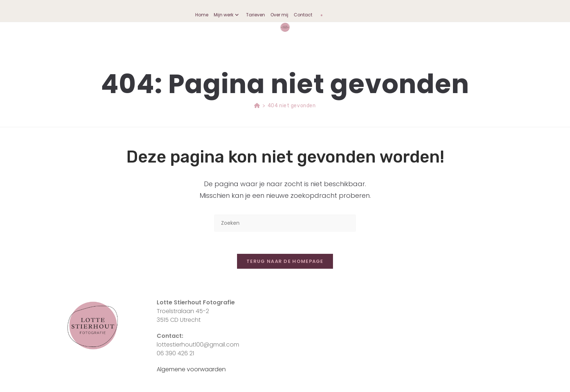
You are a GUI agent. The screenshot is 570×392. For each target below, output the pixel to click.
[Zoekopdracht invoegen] (285, 223)
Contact (303, 15)
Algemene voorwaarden (191, 369)
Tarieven (256, 15)
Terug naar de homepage (285, 261)
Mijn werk (227, 15)
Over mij (279, 15)
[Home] (257, 106)
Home (202, 15)
